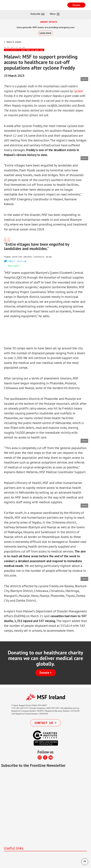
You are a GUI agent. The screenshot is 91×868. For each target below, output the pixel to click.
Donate (76, 5)
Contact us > (46, 723)
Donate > (46, 673)
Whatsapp (14, 266)
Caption (84, 79)
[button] (85, 862)
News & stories (14, 42)
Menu (55, 14)
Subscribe (37, 14)
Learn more (45, 33)
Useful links (14, 848)
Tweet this (15, 261)
